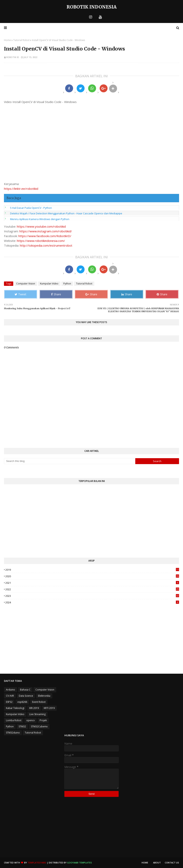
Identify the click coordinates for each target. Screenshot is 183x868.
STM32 (22, 726)
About (157, 863)
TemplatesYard (37, 863)
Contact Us (172, 863)
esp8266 (22, 702)
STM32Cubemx (39, 726)
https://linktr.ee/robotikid (21, 189)
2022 (92, 589)
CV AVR (10, 696)
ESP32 (9, 702)
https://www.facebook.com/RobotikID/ (45, 236)
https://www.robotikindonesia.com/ (41, 241)
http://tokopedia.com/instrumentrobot (46, 245)
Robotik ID (13, 57)
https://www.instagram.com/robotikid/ (46, 231)
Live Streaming (37, 714)
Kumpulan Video (49, 284)
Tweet (20, 294)
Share (56, 294)
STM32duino (13, 733)
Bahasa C (25, 690)
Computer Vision (26, 284)
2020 (92, 576)
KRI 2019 (34, 708)
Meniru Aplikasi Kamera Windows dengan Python (40, 219)
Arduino (10, 690)
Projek (43, 720)
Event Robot (39, 702)
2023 (92, 596)
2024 (92, 602)
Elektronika (44, 696)
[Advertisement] (91, 523)
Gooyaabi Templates (80, 863)
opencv (30, 720)
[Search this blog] (70, 461)
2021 (92, 583)
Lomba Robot (14, 720)
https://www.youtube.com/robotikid (41, 226)
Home (7, 40)
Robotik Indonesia (92, 7)
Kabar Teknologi (15, 708)
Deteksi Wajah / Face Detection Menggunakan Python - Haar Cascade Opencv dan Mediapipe (66, 213)
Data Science (26, 696)
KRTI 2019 (49, 708)
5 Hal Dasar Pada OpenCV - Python (31, 208)
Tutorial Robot (21, 40)
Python (67, 284)
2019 (92, 570)
